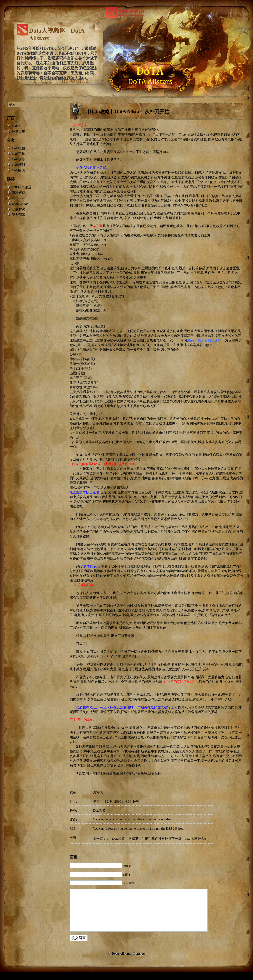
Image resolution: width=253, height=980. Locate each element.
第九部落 (18, 215)
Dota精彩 (18, 165)
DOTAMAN (20, 204)
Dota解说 (18, 170)
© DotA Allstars (120, 962)
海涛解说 (18, 193)
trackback (138, 819)
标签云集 (18, 131)
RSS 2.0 (171, 828)
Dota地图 (18, 148)
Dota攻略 (99, 811)
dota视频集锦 (194, 839)
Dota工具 (18, 154)
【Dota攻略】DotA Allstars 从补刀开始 (127, 112)
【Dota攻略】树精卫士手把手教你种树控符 (140, 839)
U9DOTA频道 (22, 187)
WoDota (17, 198)
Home (16, 126)
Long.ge (139, 962)
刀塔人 (98, 792)
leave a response (115, 819)
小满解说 (18, 209)
